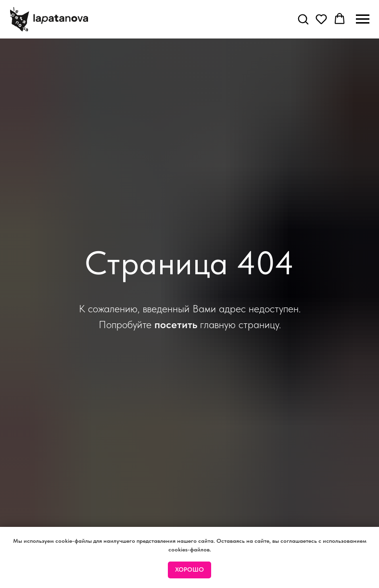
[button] (303, 19)
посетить (176, 324)
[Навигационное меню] (363, 19)
